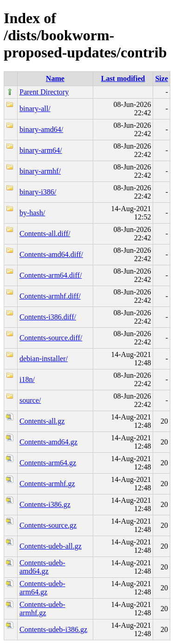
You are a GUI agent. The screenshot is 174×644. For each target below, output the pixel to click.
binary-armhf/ (40, 171)
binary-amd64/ (41, 129)
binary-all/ (35, 109)
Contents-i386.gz (45, 504)
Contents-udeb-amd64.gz (42, 567)
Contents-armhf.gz (47, 484)
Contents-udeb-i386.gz (53, 629)
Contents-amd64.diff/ (51, 254)
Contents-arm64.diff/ (51, 275)
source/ (30, 400)
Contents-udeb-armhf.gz (42, 609)
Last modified (123, 78)
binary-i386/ (38, 192)
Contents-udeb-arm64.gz (42, 588)
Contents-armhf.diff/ (50, 296)
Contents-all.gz (42, 421)
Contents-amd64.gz (48, 442)
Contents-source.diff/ (51, 338)
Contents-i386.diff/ (48, 317)
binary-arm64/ (41, 150)
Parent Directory (44, 92)
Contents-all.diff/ (45, 234)
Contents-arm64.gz (48, 463)
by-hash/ (32, 213)
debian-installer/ (44, 359)
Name (55, 78)
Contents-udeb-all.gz (51, 546)
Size (161, 78)
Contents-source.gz (48, 525)
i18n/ (27, 379)
